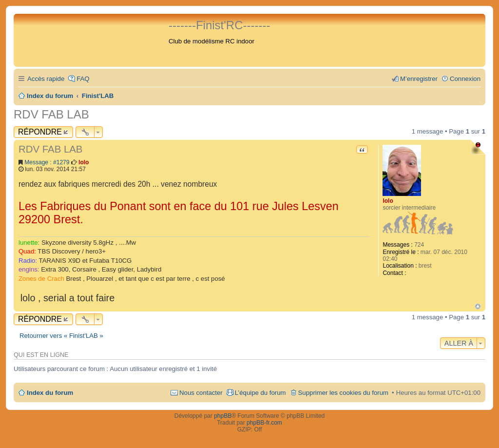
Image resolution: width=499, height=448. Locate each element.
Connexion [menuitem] (465, 79)
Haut (478, 306)
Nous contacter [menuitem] (201, 393)
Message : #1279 (47, 162)
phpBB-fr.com (264, 423)
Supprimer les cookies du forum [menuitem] (343, 393)
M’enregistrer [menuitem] (419, 79)
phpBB (223, 416)
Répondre (40, 132)
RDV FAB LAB (51, 114)
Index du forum (50, 393)
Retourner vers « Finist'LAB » (61, 336)
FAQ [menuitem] (83, 79)
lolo (388, 201)
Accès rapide (46, 79)
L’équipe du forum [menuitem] (260, 393)
